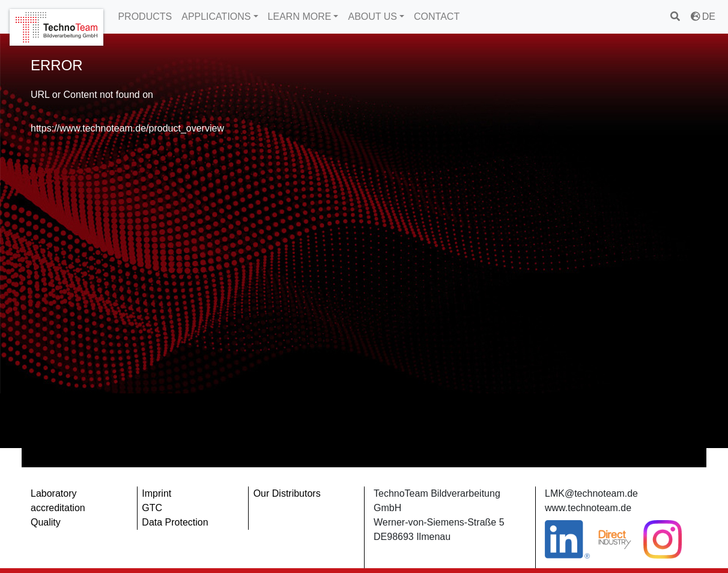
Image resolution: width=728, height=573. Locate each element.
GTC (152, 508)
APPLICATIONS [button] (216, 17)
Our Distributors (287, 493)
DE (703, 17)
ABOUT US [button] (372, 17)
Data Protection (175, 522)
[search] (676, 17)
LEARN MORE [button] (300, 17)
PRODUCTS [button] (145, 17)
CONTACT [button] (437, 17)
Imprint (156, 493)
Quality (46, 522)
